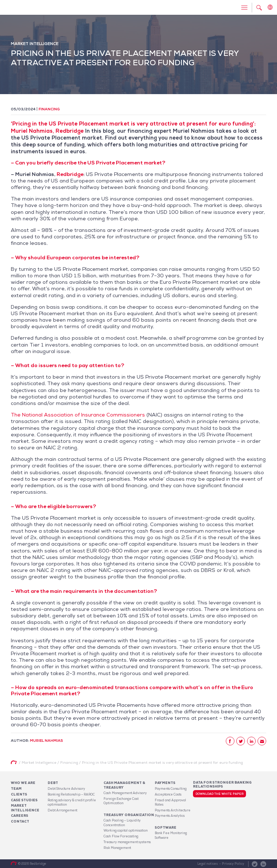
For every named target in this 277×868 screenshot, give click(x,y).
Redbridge (70, 174)
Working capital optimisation (126, 830)
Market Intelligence (25, 808)
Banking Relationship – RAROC (71, 794)
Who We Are (23, 783)
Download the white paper (219, 794)
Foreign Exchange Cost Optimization (121, 801)
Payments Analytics (170, 816)
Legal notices (208, 864)
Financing (49, 109)
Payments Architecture (173, 810)
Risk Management (117, 848)
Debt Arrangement (62, 810)
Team (16, 789)
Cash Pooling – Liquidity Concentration (122, 823)
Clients (19, 794)
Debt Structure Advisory (66, 789)
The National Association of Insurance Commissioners (78, 415)
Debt (53, 783)
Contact (20, 821)
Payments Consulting (171, 789)
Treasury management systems (127, 842)
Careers (19, 816)
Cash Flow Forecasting (121, 836)
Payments (165, 783)
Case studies (24, 800)
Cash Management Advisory (125, 793)
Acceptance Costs (168, 794)
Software (166, 828)
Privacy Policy (233, 864)
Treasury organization (129, 815)
